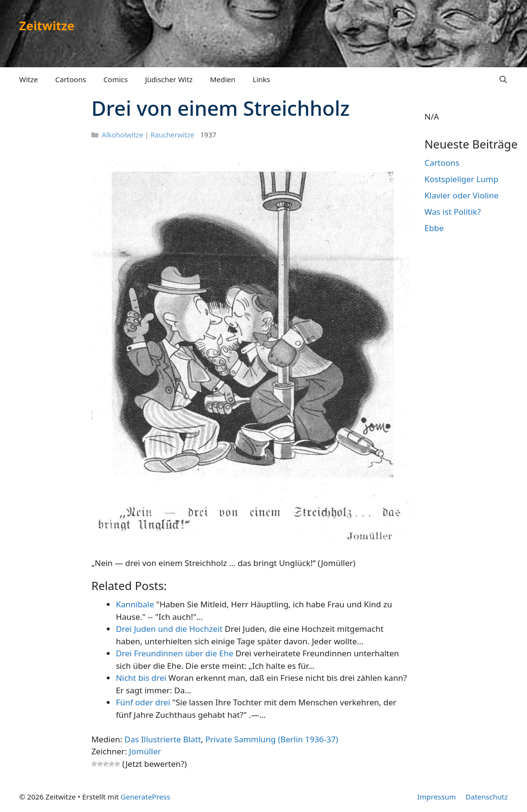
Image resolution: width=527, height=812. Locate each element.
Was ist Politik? (453, 212)
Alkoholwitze (123, 135)
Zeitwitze (47, 25)
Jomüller (145, 751)
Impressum (437, 797)
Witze (29, 79)
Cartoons (71, 79)
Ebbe (434, 228)
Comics (116, 79)
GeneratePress (145, 797)
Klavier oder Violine (462, 195)
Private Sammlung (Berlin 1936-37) (272, 739)
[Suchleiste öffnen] (503, 79)
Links (262, 79)
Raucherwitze (172, 135)
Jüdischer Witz (169, 79)
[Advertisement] (49, 244)
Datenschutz (487, 797)
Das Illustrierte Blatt (163, 739)
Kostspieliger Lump (462, 179)
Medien (223, 79)
